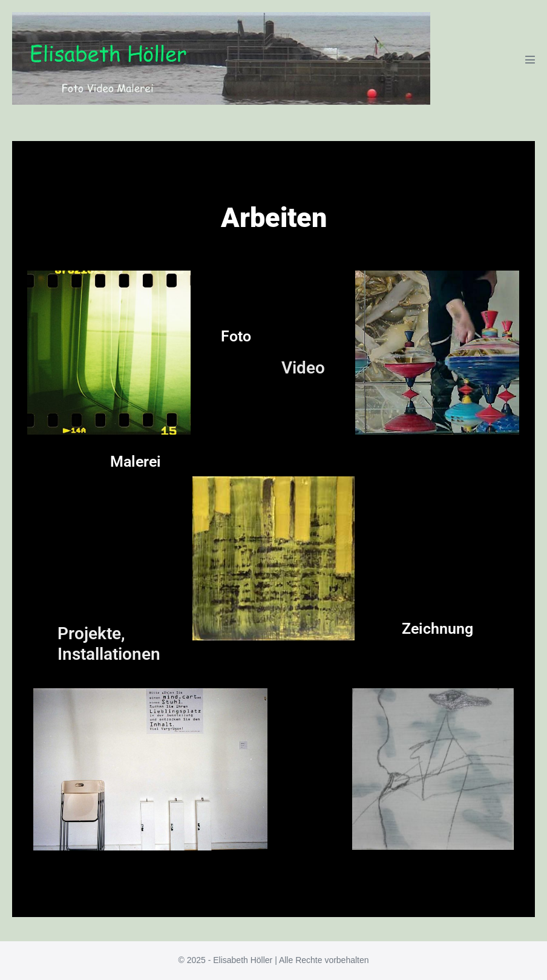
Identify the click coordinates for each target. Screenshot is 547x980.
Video (303, 368)
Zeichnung (437, 629)
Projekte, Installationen (109, 644)
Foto (236, 336)
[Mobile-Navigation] (530, 59)
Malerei (136, 462)
